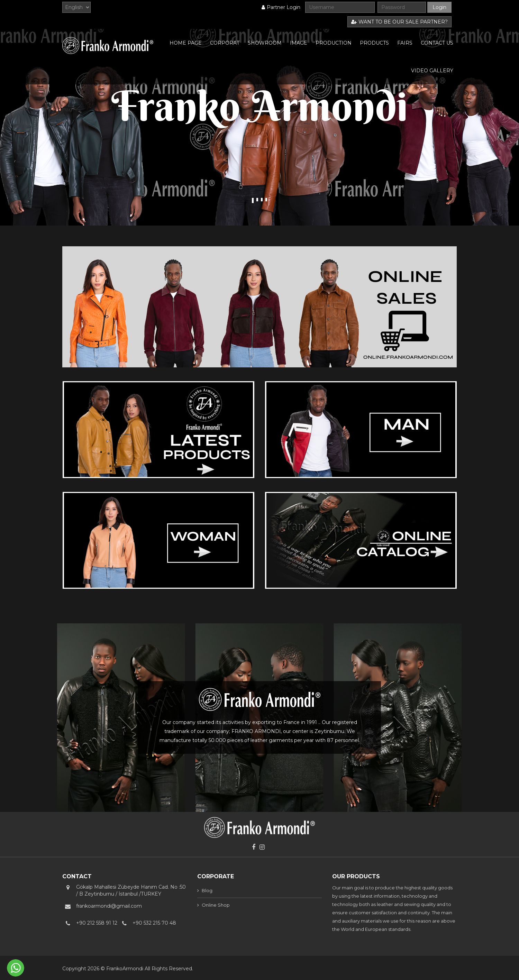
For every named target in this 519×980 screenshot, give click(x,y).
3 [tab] (262, 200)
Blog (207, 890)
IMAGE (299, 43)
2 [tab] (257, 200)
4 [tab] (266, 200)
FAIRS (405, 43)
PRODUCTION (334, 43)
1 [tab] (253, 200)
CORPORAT (225, 43)
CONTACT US (437, 43)
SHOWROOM (265, 43)
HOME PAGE (186, 43)
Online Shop (216, 905)
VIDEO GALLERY (432, 71)
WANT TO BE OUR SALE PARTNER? (399, 22)
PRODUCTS (374, 43)
